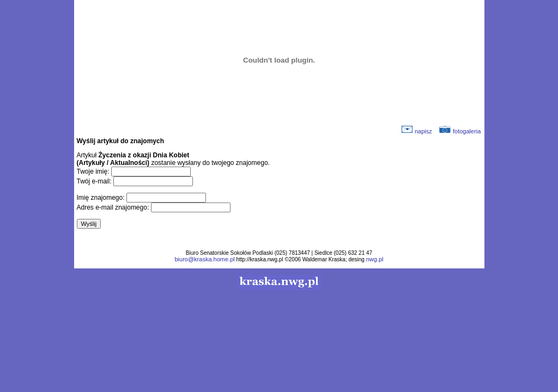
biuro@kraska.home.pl (204, 259)
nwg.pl (375, 259)
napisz (417, 131)
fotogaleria (460, 131)
